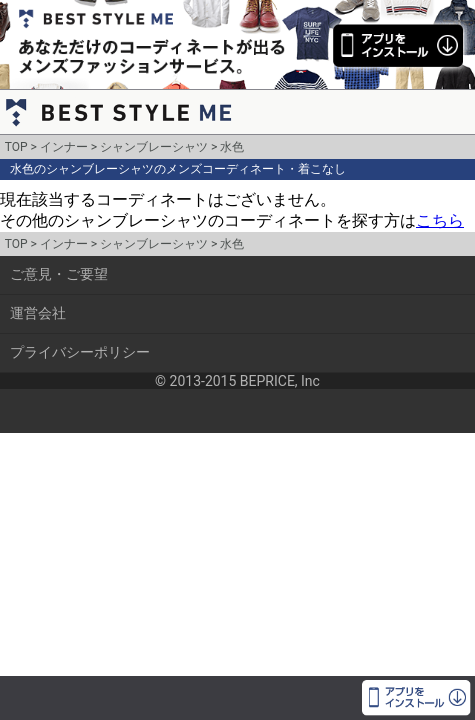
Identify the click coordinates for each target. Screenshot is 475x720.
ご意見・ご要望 (59, 274)
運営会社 (38, 313)
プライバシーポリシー (80, 352)
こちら (440, 220)
